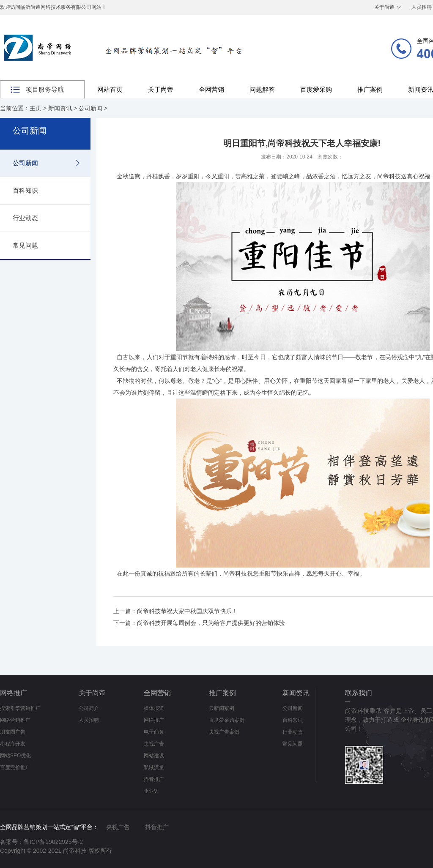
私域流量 (154, 767)
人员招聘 (89, 720)
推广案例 (370, 89)
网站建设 (154, 756)
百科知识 (25, 190)
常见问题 (25, 245)
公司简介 (89, 708)
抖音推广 (154, 779)
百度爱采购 (316, 89)
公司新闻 (90, 108)
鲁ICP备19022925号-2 (53, 842)
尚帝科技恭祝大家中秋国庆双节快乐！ (187, 611)
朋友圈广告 (13, 732)
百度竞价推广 (15, 767)
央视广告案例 (224, 732)
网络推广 (14, 693)
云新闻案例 (222, 708)
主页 (36, 108)
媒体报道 (154, 708)
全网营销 (211, 89)
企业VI (151, 791)
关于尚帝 (384, 7)
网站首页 (110, 89)
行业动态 (25, 218)
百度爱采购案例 (227, 720)
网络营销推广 (15, 720)
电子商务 (154, 732)
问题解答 (262, 89)
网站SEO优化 (15, 756)
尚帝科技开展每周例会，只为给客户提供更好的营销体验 (211, 623)
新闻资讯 (60, 108)
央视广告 (154, 744)
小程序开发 (13, 744)
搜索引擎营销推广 (20, 708)
